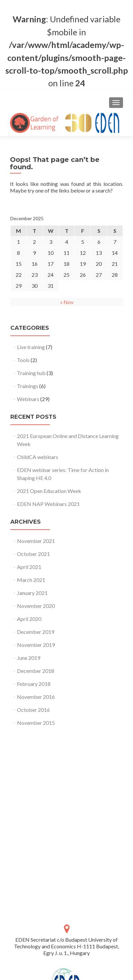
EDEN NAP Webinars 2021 (48, 504)
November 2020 (36, 606)
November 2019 (36, 645)
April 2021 (29, 567)
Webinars (28, 399)
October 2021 (33, 554)
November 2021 (36, 541)
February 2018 (34, 684)
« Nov (67, 302)
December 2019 (36, 632)
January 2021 (32, 593)
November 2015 (36, 723)
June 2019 (29, 658)
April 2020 (29, 619)
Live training (31, 347)
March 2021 (31, 580)
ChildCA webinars (38, 457)
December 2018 (36, 671)
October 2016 (33, 710)
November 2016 (36, 697)
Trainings (28, 386)
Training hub (31, 373)
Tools (23, 360)
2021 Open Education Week (49, 491)
